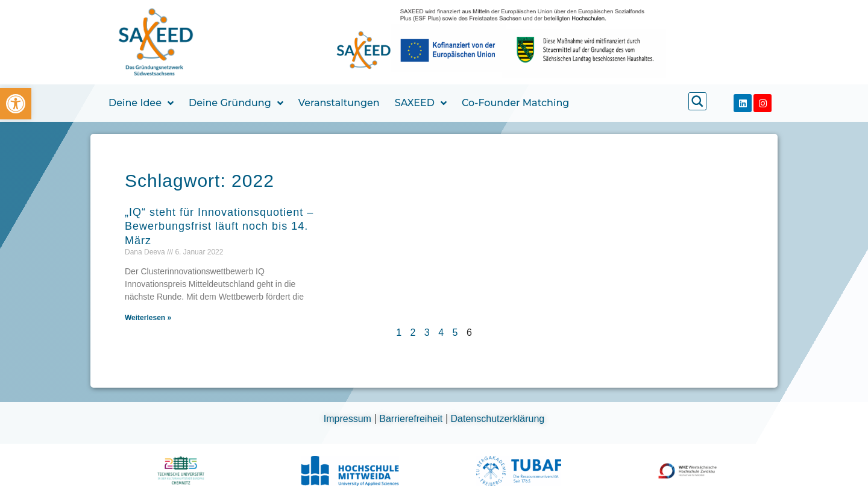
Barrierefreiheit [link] (412, 419)
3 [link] (427, 333)
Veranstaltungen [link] (339, 103)
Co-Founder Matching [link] (515, 103)
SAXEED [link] (421, 103)
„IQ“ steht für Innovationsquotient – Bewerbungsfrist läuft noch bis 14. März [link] (219, 226)
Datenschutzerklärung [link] (498, 419)
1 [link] (399, 333)
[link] (16, 104)
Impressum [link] (349, 419)
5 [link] (455, 333)
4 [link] (441, 333)
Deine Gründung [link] (236, 103)
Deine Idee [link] (141, 103)
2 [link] (413, 333)
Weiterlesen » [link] (148, 318)
